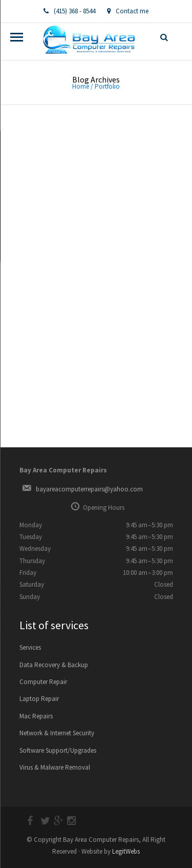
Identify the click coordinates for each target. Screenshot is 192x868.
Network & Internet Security (57, 733)
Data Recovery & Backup (54, 665)
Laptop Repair (39, 699)
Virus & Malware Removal (55, 767)
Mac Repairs (36, 716)
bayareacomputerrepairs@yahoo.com (89, 489)
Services (30, 647)
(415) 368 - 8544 (69, 11)
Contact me (128, 11)
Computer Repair (43, 682)
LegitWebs (126, 851)
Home (81, 86)
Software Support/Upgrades (58, 750)
